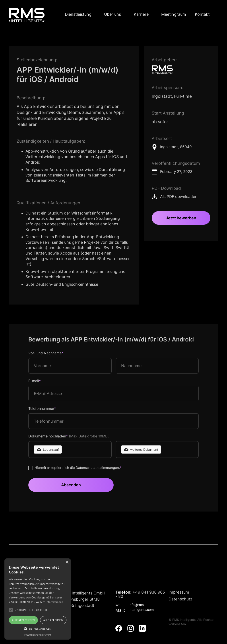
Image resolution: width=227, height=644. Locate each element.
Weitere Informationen (49, 602)
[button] (48, 449)
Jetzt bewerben (181, 218)
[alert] (38, 599)
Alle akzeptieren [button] (23, 620)
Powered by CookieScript (38, 635)
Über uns (113, 14)
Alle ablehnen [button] (53, 620)
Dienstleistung (78, 14)
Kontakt (202, 14)
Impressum (179, 592)
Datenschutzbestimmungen (97, 468)
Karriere (141, 14)
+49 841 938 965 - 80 (140, 594)
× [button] (67, 562)
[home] (27, 15)
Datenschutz (180, 599)
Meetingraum (174, 14)
